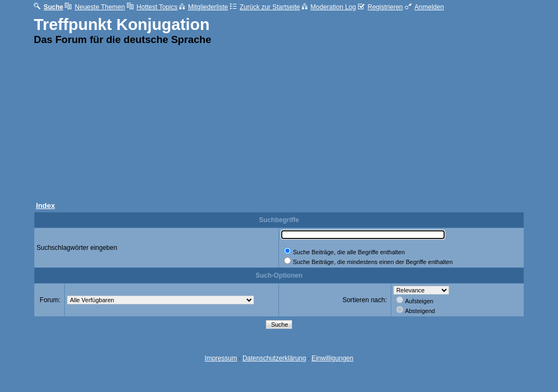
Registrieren (381, 7)
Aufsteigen (419, 301)
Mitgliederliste (204, 7)
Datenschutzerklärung (274, 358)
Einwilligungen (333, 358)
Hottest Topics (152, 7)
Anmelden (424, 7)
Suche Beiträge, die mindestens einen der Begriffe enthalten (372, 262)
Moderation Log (329, 7)
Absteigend (420, 311)
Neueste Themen (95, 7)
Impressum (221, 358)
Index (46, 206)
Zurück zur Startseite (265, 7)
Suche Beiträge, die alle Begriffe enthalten (348, 252)
